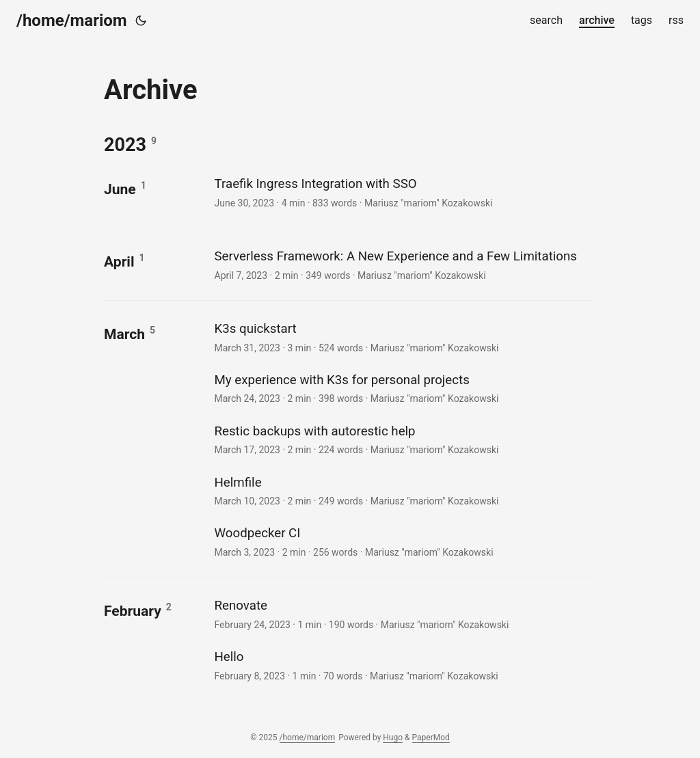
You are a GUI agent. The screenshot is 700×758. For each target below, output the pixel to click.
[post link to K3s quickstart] (404, 337)
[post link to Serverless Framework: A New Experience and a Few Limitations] (404, 264)
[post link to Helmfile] (404, 490)
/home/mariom (72, 21)
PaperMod (431, 737)
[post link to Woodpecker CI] (404, 541)
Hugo (393, 737)
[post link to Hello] (404, 665)
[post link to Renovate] (404, 613)
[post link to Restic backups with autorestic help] (404, 439)
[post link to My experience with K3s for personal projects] (404, 388)
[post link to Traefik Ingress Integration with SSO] (404, 192)
